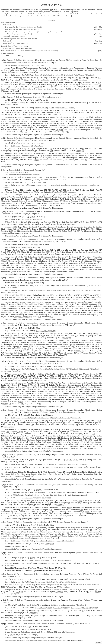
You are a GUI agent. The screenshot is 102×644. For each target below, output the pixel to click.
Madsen (67, 80)
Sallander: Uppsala (51, 192)
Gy (40, 404)
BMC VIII (5, 587)
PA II (11, 172)
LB (40, 353)
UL (56, 85)
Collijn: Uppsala (64, 112)
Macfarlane (42, 563)
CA (42, 632)
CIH (29, 110)
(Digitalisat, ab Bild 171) (36, 498)
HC (6, 78)
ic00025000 (9, 427)
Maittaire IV (22, 172)
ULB (74, 195)
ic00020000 (71, 224)
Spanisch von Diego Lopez (14, 36)
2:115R (42, 65)
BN (67, 126)
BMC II (4, 503)
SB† (9, 385)
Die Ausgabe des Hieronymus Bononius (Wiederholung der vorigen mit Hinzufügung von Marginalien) (34, 33)
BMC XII (50, 336)
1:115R (45, 100)
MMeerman (14, 123)
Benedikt (34, 156)
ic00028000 (66, 587)
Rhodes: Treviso (19, 250)
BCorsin (60, 130)
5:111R (34, 182)
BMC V (20, 112)
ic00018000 (80, 151)
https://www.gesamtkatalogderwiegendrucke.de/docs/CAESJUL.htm (46, 640)
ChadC (54, 387)
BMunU (4, 261)
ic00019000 (72, 192)
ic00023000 (66, 338)
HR (6, 467)
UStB (97, 345)
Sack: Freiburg (34, 254)
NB (100, 89)
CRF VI (75, 78)
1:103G (29, 627)
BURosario (32, 385)
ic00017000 (57, 114)
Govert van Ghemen (63, 624)
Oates (15, 151)
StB (18, 126)
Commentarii (29, 60)
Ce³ (24, 78)
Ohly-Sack (77, 378)
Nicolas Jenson (49, 97)
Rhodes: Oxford (21, 114)
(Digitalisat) (43, 75)
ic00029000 (33, 613)
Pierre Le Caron (91, 574)
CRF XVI (20, 252)
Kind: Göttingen (92, 112)
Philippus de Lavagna (20, 214)
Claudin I (17, 563)
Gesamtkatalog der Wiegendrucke (15, 640)
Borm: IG (34, 503)
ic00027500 (9, 565)
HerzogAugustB (65, 516)
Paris (79, 553)
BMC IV (19, 80)
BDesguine (69, 308)
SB (20, 83)
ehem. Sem (25, 438)
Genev (34, 568)
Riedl (45, 299)
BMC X (63, 467)
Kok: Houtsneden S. (29, 632)
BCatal (87, 383)
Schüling (71, 425)
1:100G (33, 579)
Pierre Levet (88, 553)
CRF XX (88, 110)
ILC (49, 632)
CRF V (75, 333)
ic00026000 (10, 469)
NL (68, 197)
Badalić (16, 78)
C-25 (72, 190)
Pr (11, 80)
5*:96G (39, 490)
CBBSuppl (33, 250)
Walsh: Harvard (37, 114)
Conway (14, 632)
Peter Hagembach (74, 454)
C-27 (43, 252)
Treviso (35, 242)
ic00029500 (70, 632)
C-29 (10, 336)
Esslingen (56, 484)
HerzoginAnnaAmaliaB (23, 317)
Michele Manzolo (46, 242)
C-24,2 (80, 501)
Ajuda (18, 306)
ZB (100, 444)
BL (9, 87)
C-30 (67, 376)
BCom (99, 308)
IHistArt (60, 592)
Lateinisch (7, 25)
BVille (69, 507)
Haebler (25, 467)
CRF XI (55, 222)
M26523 (33, 70)
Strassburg (89, 484)
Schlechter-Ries (44, 151)
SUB (100, 83)
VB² (84, 78)
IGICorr (63, 563)
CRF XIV (32, 376)
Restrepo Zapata (91, 378)
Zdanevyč (51, 338)
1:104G (69, 460)
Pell (66, 78)
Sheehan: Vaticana (60, 151)
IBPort (34, 78)
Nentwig (86, 503)
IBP (22, 222)
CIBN (3, 80)
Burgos (60, 522)
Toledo (62, 454)
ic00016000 (83, 80)
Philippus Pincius (47, 363)
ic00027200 (50, 544)
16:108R (27, 415)
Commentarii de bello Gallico (38, 484)
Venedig (38, 97)
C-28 (46, 297)
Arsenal (66, 395)
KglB (54, 229)
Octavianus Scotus (47, 280)
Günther (77, 112)
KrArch (67, 448)
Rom (84, 60)
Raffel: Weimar (33, 299)
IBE (59, 250)
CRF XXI (29, 297)
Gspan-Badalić (33, 295)
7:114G (28, 605)
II (85, 605)
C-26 (71, 222)
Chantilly (47, 80)
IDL (42, 78)
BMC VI (93, 190)
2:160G (35, 525)
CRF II (77, 295)
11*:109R (28, 366)
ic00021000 (69, 254)
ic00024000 (42, 380)
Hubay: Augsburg (25, 224)
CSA (36, 110)
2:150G (75, 460)
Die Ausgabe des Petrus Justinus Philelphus (22, 29)
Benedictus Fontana (67, 412)
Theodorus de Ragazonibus (51, 325)
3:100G (33, 558)
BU (100, 85)
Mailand (36, 179)
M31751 (39, 495)
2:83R (36, 244)
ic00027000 (60, 505)
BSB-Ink (94, 78)
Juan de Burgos (70, 522)
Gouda (51, 624)
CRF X (96, 295)
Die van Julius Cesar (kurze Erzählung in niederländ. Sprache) (29, 51)
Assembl (98, 128)
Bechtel (29, 563)
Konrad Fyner (68, 484)
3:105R (27, 328)
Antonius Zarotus (48, 179)
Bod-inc (34, 80)
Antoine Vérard (9, 576)
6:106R (31, 283)
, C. (14, 60)
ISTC (76, 80)
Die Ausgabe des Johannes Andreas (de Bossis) (24, 27)
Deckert (57, 80)
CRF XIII (47, 190)
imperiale (11, 56)
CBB (13, 110)
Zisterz (20, 432)
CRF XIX (17, 297)
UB (11, 83)
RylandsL (39, 87)
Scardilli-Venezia (57, 299)
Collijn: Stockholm (21, 378)
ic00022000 (92, 299)
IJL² (58, 78)
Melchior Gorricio (93, 454)
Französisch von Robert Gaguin (16, 43)
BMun (25, 89)
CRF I (67, 110)
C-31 (100, 421)
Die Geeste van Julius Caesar (35, 624)
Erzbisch (4, 404)
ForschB (32, 345)
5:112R (32, 217)
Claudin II (29, 585)
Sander (15, 374)
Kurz (16, 467)
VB (56, 190)
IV (45, 366)
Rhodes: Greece (89, 374)
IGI (50, 78)
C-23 (100, 78)
